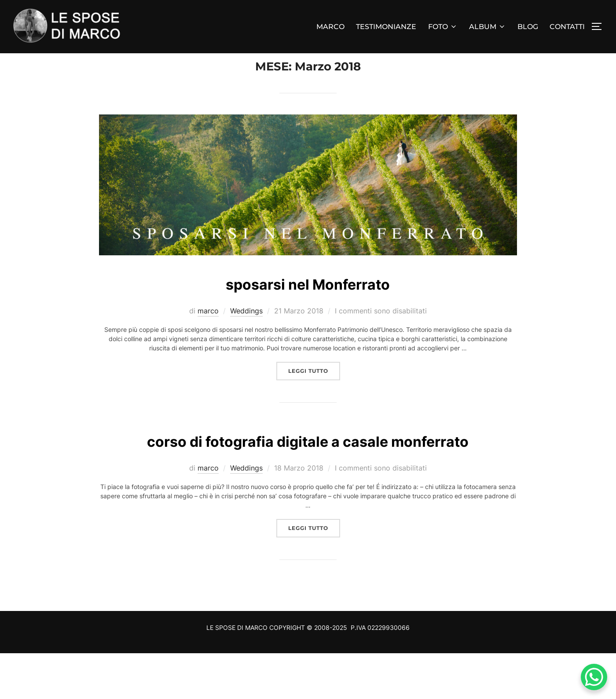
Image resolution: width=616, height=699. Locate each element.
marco (208, 329)
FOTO (443, 27)
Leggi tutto (314, 388)
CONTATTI (567, 27)
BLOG (528, 27)
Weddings (246, 329)
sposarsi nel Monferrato (308, 301)
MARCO (330, 27)
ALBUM (488, 27)
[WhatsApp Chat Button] (594, 677)
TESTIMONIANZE (386, 27)
